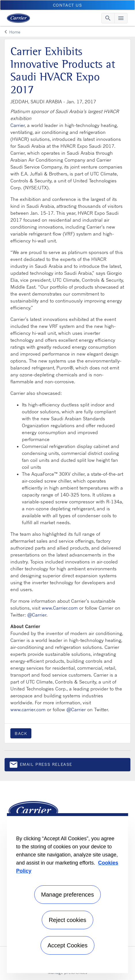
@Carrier (37, 615)
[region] (67, 893)
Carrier (18, 125)
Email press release (41, 766)
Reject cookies (67, 920)
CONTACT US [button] (68, 5)
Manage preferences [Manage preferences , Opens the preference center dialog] (67, 895)
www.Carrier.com (60, 608)
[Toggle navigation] (108, 18)
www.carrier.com (28, 710)
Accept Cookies (67, 945)
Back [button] (21, 733)
